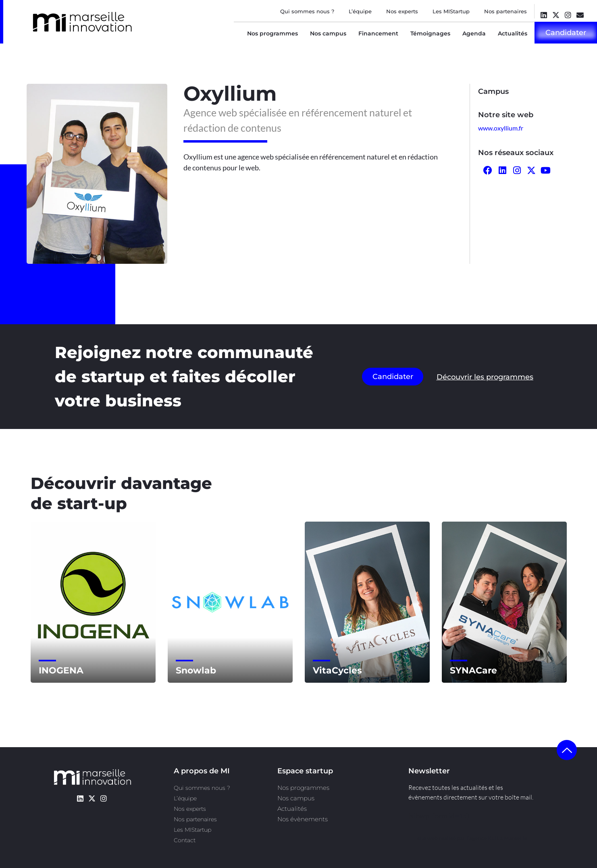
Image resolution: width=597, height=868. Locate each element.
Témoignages (430, 33)
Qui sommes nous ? (307, 11)
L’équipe (360, 11)
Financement (378, 33)
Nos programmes (272, 33)
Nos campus (328, 33)
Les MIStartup (451, 11)
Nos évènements (303, 819)
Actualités (513, 33)
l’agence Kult (483, 838)
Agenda (474, 33)
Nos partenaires (505, 11)
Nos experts (402, 11)
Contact (185, 840)
